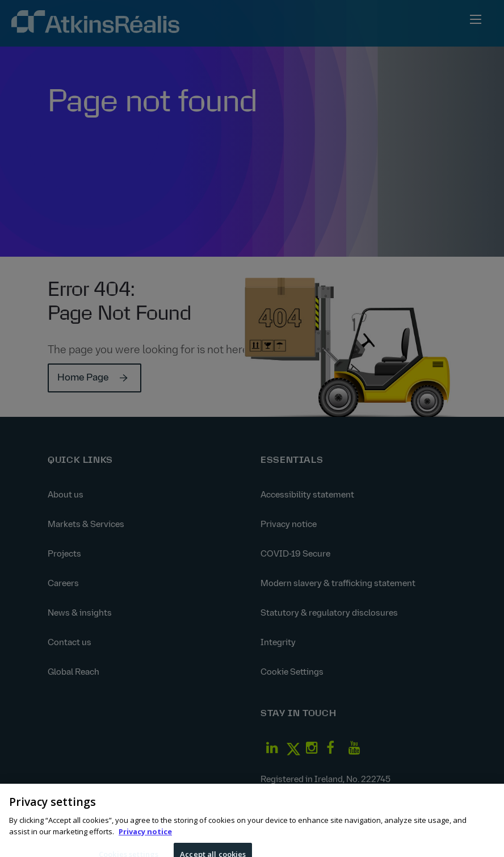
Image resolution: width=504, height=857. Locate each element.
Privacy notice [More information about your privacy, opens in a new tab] (145, 837)
